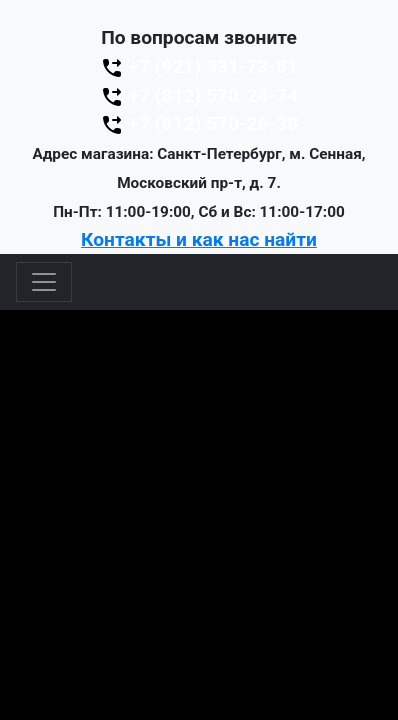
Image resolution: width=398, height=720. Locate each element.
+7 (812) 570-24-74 (199, 95)
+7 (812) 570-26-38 (199, 123)
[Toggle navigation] (44, 282)
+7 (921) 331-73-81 (199, 66)
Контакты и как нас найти (199, 239)
